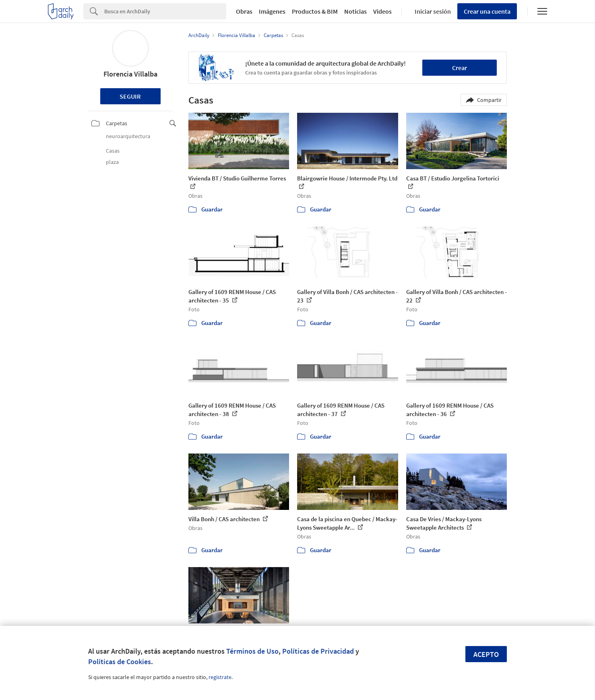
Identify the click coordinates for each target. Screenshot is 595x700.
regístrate (220, 677)
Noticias (355, 11)
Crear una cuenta (487, 11)
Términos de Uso (252, 651)
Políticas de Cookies (120, 662)
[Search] (165, 11)
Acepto (486, 654)
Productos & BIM (315, 11)
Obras (244, 11)
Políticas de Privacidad (318, 651)
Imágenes (272, 11)
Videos (382, 11)
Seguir (130, 96)
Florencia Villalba (130, 74)
